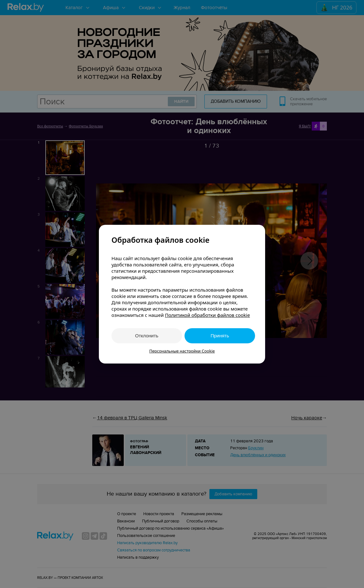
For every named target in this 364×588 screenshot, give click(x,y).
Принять (220, 336)
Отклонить (147, 336)
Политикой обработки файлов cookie (208, 315)
